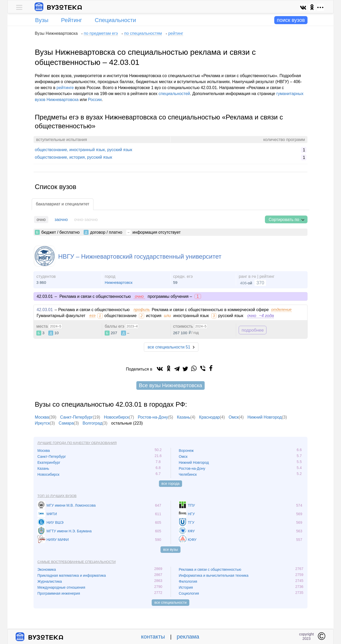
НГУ (191, 514)
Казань (183, 417)
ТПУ (191, 505)
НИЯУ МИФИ (58, 540)
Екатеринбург (49, 462)
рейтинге (65, 88)
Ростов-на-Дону (153, 417)
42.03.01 (45, 310)
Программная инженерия (59, 593)
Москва (42, 417)
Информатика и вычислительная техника (213, 575)
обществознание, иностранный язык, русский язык (83, 150)
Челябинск (188, 474)
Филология (188, 581)
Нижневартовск (119, 282)
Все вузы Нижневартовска (170, 385)
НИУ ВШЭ (55, 522)
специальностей (174, 94)
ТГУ (191, 522)
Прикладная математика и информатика (72, 575)
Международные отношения (61, 587)
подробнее (253, 330)
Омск (233, 417)
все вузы (170, 549)
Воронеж (186, 451)
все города (171, 484)
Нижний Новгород (265, 417)
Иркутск (42, 423)
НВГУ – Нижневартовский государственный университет (140, 256)
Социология (189, 593)
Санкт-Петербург (76, 417)
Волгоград (92, 423)
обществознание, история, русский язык (73, 157)
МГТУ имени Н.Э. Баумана (69, 531)
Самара (66, 423)
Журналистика (50, 581)
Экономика (47, 569)
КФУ (191, 531)
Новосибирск (116, 417)
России (95, 100)
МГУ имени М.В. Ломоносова (71, 505)
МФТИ (52, 514)
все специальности (170, 602)
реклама (188, 637)
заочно (61, 220)
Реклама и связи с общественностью (210, 569)
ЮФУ (192, 540)
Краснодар (210, 417)
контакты (153, 637)
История (186, 587)
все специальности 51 (169, 347)
